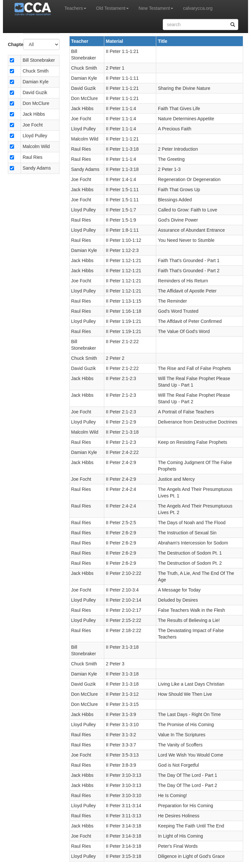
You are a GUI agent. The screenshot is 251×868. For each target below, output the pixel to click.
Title (163, 41)
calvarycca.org (198, 8)
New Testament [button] (156, 8)
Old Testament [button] (112, 8)
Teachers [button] (75, 8)
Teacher (80, 41)
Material (115, 41)
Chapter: (13, 44)
